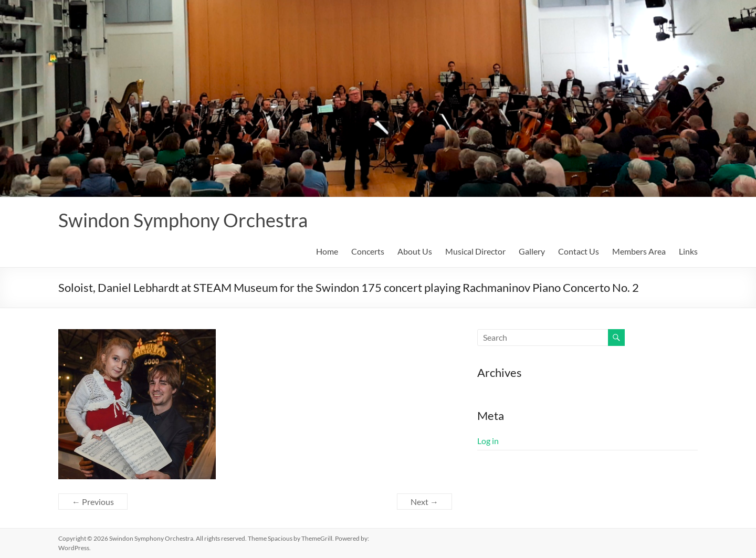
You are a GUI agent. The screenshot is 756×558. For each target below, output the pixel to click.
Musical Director (475, 251)
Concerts (368, 251)
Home (327, 251)
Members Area (639, 251)
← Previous (93, 502)
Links (688, 251)
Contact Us (579, 251)
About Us (415, 251)
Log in (488, 441)
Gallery (532, 251)
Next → (424, 502)
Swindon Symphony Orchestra (183, 220)
